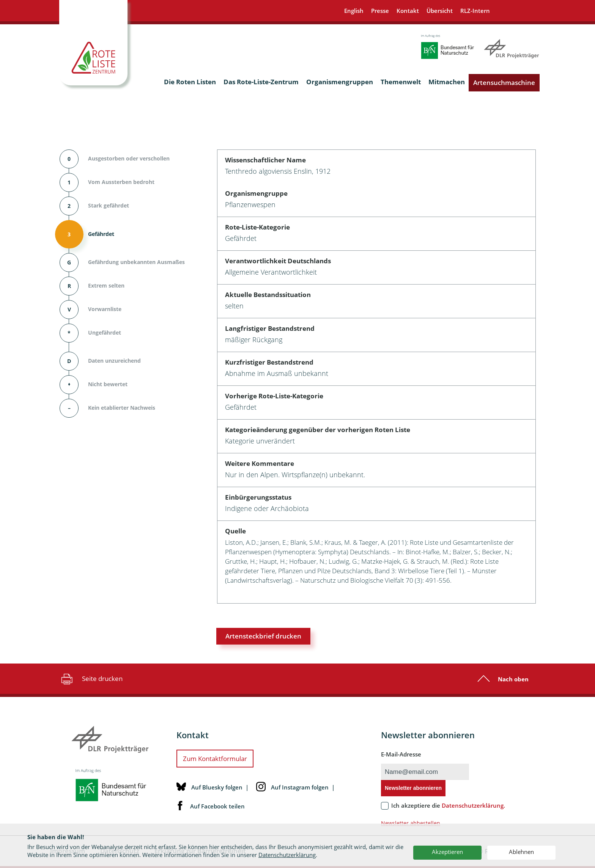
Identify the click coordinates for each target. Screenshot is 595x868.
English (354, 11)
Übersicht (440, 11)
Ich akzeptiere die (448, 805)
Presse (380, 11)
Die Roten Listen (190, 82)
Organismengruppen (340, 82)
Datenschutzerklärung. (473, 805)
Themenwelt (401, 82)
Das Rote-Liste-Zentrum (261, 82)
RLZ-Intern (475, 11)
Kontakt (408, 11)
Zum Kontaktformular (215, 759)
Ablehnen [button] (521, 852)
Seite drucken (91, 679)
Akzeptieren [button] (447, 852)
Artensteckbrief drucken (263, 636)
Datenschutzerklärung (287, 855)
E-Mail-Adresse (401, 754)
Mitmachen (447, 82)
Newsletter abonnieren (413, 788)
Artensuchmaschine (504, 83)
